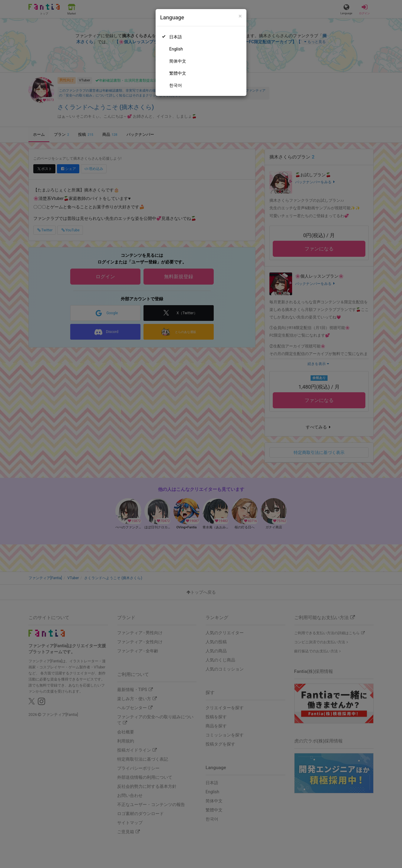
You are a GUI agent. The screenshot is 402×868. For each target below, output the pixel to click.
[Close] (240, 16)
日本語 (176, 37)
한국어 (176, 85)
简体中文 (178, 61)
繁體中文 (178, 73)
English (176, 49)
